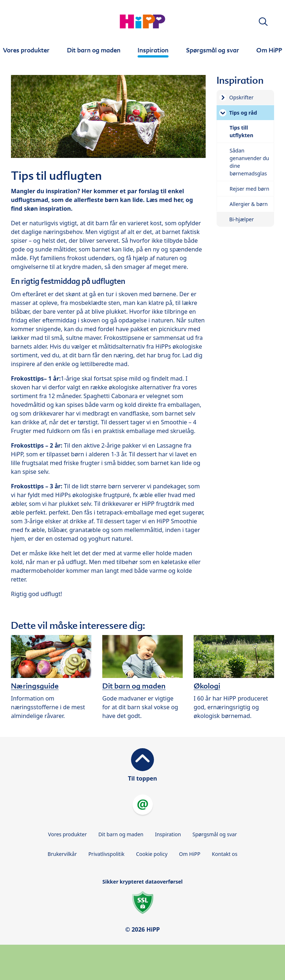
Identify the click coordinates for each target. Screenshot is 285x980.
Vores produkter (67, 834)
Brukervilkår (62, 854)
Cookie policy (152, 854)
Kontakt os (225, 854)
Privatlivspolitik (106, 854)
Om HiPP (190, 854)
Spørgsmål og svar (215, 834)
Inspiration (168, 834)
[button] (263, 22)
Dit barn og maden (121, 834)
